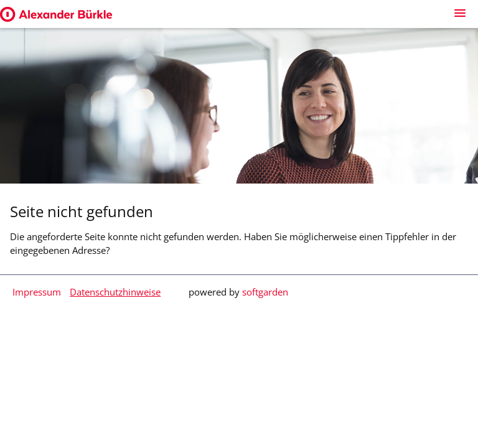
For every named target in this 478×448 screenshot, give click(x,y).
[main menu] (460, 13)
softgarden (265, 292)
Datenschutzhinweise (115, 292)
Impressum (37, 292)
